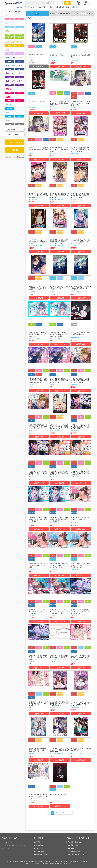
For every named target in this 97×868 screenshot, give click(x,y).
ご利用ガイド (39, 842)
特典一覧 (15, 150)
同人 (8, 31)
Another (73, 107)
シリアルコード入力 (15, 142)
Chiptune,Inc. (54, 60)
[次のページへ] (71, 813)
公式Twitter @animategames (14, 845)
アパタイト (74, 245)
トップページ (7, 842)
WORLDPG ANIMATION (57, 199)
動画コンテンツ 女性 (14, 73)
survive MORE (54, 153)
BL (7, 23)
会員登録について (41, 854)
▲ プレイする (81, 67)
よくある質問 (39, 851)
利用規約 (70, 848)
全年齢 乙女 (10, 35)
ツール (9, 105)
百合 (8, 50)
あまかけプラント (34, 338)
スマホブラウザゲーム (82, 14)
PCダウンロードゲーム (60, 14)
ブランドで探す (12, 135)
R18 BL (20, 38)
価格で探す (11, 130)
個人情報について (73, 845)
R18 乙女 (10, 38)
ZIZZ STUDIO (75, 338)
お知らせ (5, 848)
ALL (37, 13)
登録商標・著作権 (73, 851)
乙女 (8, 15)
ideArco (52, 107)
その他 (9, 120)
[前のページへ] (49, 813)
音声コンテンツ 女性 (14, 57)
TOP (29, 18)
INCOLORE (32, 800)
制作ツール (9, 108)
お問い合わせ (39, 845)
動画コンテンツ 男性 (14, 81)
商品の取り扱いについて (75, 854)
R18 (19, 19)
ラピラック (32, 384)
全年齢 (9, 19)
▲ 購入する (60, 67)
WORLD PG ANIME (55, 430)
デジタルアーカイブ (14, 42)
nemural (52, 800)
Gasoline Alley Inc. (55, 292)
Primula (31, 60)
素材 (8, 113)
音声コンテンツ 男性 (14, 65)
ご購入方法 (38, 848)
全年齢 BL (20, 35)
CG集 (8, 97)
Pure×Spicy (75, 384)
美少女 (9, 89)
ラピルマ (74, 661)
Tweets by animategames (14, 157)
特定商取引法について (75, 842)
